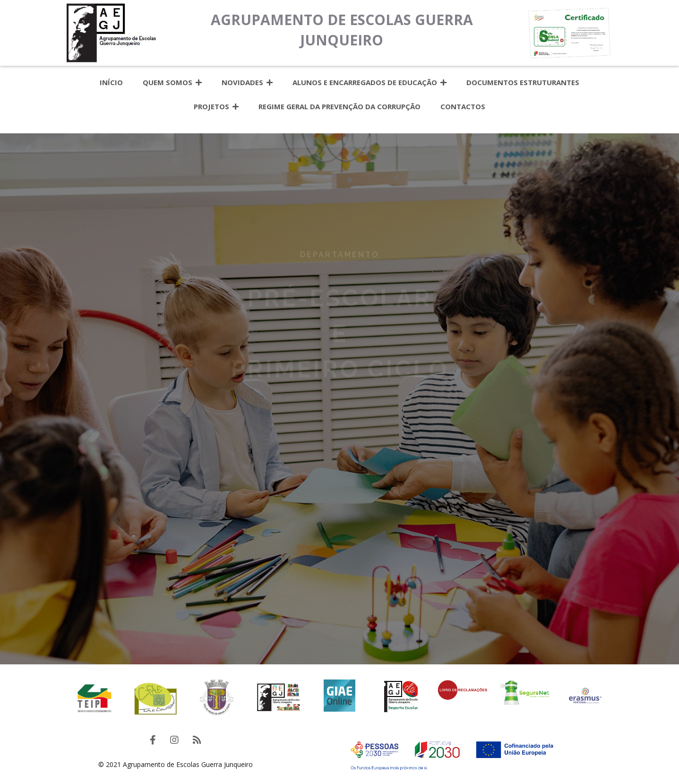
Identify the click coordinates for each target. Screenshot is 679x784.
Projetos (216, 107)
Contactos (463, 106)
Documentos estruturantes (523, 82)
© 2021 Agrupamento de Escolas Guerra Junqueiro (176, 764)
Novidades (247, 83)
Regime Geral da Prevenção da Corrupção (339, 106)
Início (111, 82)
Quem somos (172, 83)
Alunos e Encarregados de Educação (370, 83)
